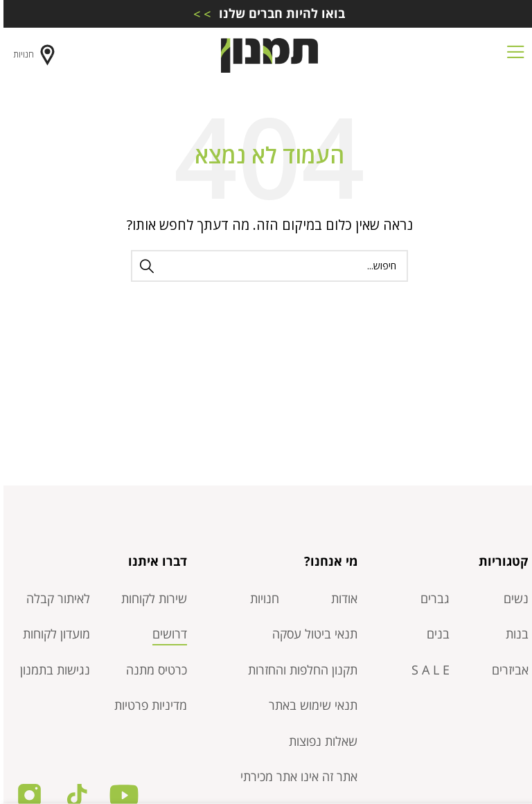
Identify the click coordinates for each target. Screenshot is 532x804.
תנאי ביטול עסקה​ (311, 634)
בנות (514, 634)
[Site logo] (266, 54)
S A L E (427, 670)
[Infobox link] (266, 14)
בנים (435, 634)
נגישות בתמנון (52, 670)
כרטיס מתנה (153, 670)
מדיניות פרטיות (147, 705)
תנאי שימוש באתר (310, 705)
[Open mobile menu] (512, 55)
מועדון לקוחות (53, 634)
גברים (432, 598)
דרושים (166, 634)
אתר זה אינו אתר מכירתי (295, 776)
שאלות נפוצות (320, 741)
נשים (513, 598)
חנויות (33, 55)
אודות (341, 598)
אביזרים (507, 670)
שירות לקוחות (151, 598)
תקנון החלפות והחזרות (299, 670)
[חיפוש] (266, 266)
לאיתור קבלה (55, 598)
